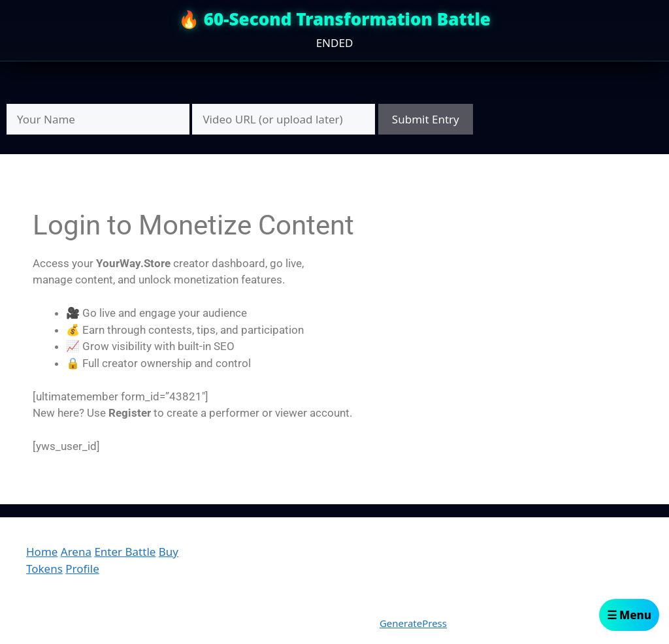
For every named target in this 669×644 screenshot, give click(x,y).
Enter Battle (125, 552)
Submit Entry (426, 119)
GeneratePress (413, 623)
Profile (82, 569)
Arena (76, 552)
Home (42, 552)
